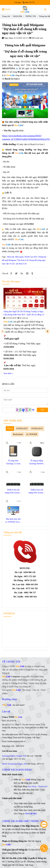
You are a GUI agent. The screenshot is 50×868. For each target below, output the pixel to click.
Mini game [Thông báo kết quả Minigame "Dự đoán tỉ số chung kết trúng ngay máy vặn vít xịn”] (19, 257)
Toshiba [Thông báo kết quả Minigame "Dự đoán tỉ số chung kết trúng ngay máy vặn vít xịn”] (12, 756)
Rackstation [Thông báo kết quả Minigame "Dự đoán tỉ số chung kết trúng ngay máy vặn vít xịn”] (18, 434)
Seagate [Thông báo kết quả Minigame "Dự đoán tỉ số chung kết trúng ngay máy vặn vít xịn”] (19, 756)
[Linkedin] (22, 273)
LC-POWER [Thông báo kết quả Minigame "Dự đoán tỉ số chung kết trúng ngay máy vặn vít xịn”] (32, 434)
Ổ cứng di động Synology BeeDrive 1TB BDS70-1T (37, 462)
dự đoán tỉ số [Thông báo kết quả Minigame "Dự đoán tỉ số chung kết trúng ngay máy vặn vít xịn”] (21, 264)
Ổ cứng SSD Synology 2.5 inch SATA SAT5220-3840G (13, 462)
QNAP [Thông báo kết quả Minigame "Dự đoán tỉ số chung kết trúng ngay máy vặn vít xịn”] (4, 764)
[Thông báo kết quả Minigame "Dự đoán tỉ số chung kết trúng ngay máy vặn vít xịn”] (25, 9)
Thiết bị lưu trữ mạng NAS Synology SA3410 (37, 491)
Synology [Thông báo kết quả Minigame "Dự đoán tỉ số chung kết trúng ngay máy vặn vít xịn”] (6, 756)
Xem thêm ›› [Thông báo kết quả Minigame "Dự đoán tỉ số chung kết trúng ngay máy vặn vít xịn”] (8, 373)
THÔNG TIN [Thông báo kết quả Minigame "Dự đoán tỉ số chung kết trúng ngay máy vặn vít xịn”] (31, 16)
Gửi (42, 410)
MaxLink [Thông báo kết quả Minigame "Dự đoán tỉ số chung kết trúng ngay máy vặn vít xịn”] (11, 257)
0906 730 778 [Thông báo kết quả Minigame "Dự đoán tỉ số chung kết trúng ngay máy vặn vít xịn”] (29, 2)
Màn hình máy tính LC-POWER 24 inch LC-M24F (13, 521)
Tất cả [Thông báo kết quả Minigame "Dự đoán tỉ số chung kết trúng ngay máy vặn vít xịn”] (10, 428)
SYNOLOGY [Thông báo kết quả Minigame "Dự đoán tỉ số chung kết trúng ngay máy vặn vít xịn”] (22, 428)
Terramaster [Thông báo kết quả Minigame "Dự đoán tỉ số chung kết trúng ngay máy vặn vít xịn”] (12, 764)
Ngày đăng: (8, 38)
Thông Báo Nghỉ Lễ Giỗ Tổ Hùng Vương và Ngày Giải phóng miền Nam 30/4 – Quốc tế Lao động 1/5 (24, 313)
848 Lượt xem (36, 38)
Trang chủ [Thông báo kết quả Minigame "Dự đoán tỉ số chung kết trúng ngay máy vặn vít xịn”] (6, 16)
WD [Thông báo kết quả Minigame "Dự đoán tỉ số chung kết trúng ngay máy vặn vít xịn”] (25, 756)
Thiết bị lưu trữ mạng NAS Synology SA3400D (13, 491)
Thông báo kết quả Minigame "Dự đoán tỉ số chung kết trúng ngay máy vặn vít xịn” (24, 260)
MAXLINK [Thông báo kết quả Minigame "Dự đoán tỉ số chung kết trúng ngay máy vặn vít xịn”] (18, 16)
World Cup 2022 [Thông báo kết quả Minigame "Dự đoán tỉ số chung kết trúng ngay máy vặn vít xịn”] (31, 257)
